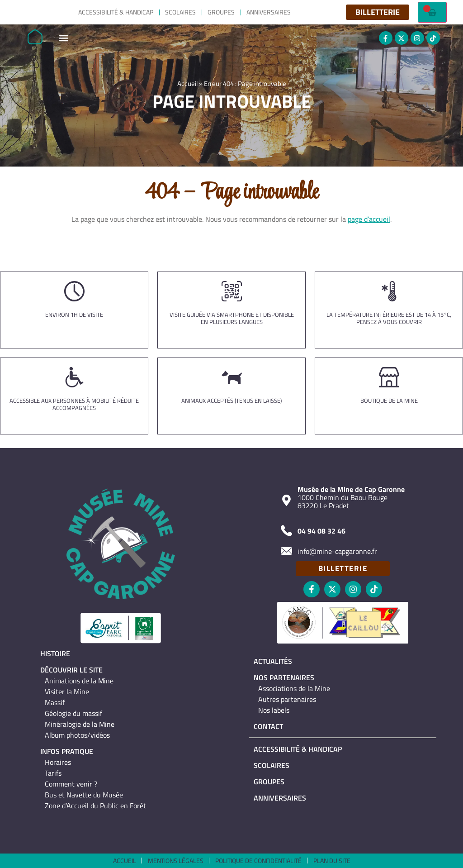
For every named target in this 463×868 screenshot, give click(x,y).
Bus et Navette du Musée (84, 795)
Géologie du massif (73, 713)
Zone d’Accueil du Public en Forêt (95, 806)
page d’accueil (369, 219)
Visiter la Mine (67, 692)
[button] (64, 38)
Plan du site (332, 861)
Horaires (58, 762)
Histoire (55, 653)
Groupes (221, 12)
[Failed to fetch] (432, 12)
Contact (268, 726)
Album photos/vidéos (77, 735)
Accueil (187, 86)
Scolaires (180, 12)
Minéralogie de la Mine (80, 724)
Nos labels (274, 710)
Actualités (273, 661)
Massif (55, 702)
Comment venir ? (71, 784)
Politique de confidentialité (258, 861)
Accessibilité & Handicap (116, 12)
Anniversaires (269, 12)
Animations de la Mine (79, 681)
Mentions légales (176, 861)
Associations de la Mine (294, 688)
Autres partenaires (287, 699)
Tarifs (53, 773)
